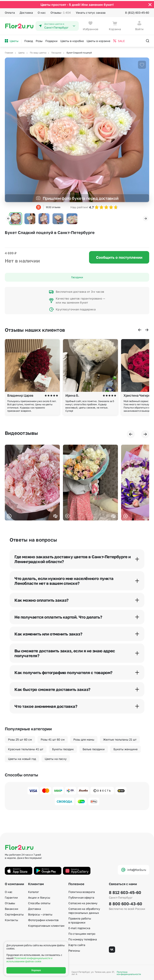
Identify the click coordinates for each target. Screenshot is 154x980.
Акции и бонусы (39, 896)
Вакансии (12, 908)
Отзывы (61, 12)
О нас (42, 12)
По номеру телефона (83, 938)
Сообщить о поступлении (119, 256)
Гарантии (11, 896)
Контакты (11, 919)
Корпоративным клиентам (46, 925)
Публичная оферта (81, 896)
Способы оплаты (39, 902)
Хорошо (36, 970)
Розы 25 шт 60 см (20, 738)
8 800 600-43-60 (126, 903)
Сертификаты (14, 913)
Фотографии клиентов (43, 919)
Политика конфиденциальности (129, 972)
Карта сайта (77, 944)
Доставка (26, 12)
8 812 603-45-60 (125, 891)
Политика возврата (82, 891)
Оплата (10, 12)
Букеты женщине (126, 748)
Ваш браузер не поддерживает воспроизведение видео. (32, 482)
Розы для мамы (84, 738)
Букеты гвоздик (63, 748)
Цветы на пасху (56, 758)
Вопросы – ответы (40, 913)
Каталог (33, 891)
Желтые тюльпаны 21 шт (120, 738)
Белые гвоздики (94, 748)
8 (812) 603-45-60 (137, 12)
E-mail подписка (79, 927)
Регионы (74, 950)
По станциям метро (82, 933)
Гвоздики (77, 276)
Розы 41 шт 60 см (53, 738)
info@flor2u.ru (133, 869)
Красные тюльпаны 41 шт (26, 748)
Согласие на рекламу (83, 902)
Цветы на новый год (22, 758)
